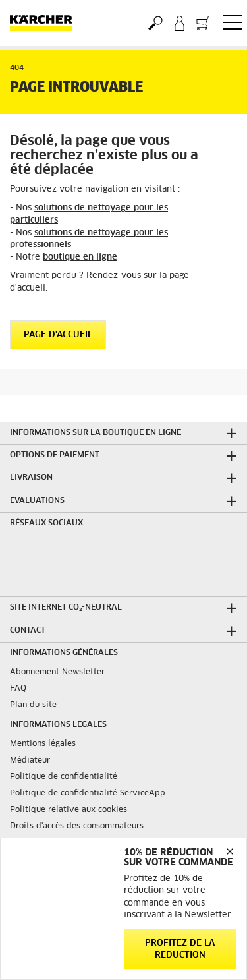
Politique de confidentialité (64, 777)
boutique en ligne (80, 257)
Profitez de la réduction (180, 949)
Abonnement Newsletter (57, 672)
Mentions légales (43, 744)
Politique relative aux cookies (69, 810)
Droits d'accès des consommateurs (77, 826)
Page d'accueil (58, 335)
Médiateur (30, 761)
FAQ (18, 689)
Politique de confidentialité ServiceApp (88, 793)
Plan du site (33, 705)
